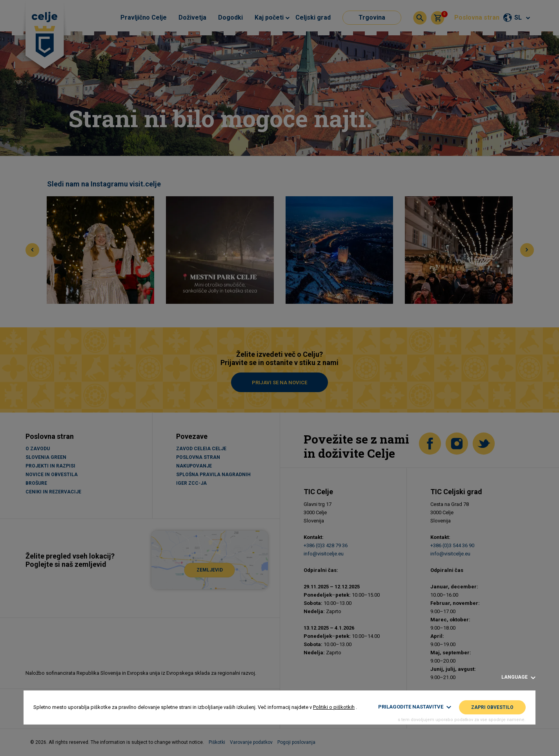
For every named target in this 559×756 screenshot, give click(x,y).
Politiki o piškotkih (334, 707)
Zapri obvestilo (492, 707)
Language (518, 677)
